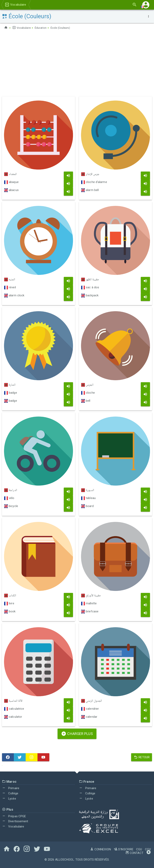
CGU (139, 849)
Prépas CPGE (14, 816)
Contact (134, 853)
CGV (148, 849)
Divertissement (15, 821)
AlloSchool (65, 860)
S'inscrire (124, 849)
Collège (10, 793)
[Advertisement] (77, 64)
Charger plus (77, 734)
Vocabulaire (22, 28)
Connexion (100, 849)
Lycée (9, 799)
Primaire (11, 788)
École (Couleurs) (63, 28)
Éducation (42, 28)
